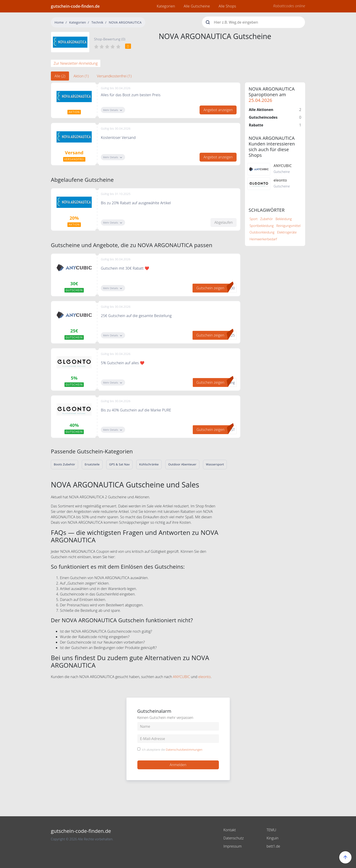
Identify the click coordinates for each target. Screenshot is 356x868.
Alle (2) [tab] (60, 76)
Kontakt (230, 830)
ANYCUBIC (182, 677)
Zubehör (267, 219)
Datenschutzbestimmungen (184, 750)
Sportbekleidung (262, 226)
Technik (97, 22)
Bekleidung (284, 219)
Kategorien (166, 6)
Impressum (233, 846)
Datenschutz (234, 838)
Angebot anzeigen (218, 110)
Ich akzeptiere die (172, 750)
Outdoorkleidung (262, 232)
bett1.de (273, 846)
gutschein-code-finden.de (75, 6)
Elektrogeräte (287, 232)
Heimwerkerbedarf (263, 239)
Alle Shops (227, 6)
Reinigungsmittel (288, 226)
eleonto (204, 677)
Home (59, 22)
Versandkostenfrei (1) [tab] (114, 76)
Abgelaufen (224, 222)
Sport (253, 219)
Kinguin (273, 838)
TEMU (271, 830)
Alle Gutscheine (197, 6)
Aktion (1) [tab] (81, 76)
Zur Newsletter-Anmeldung (76, 63)
